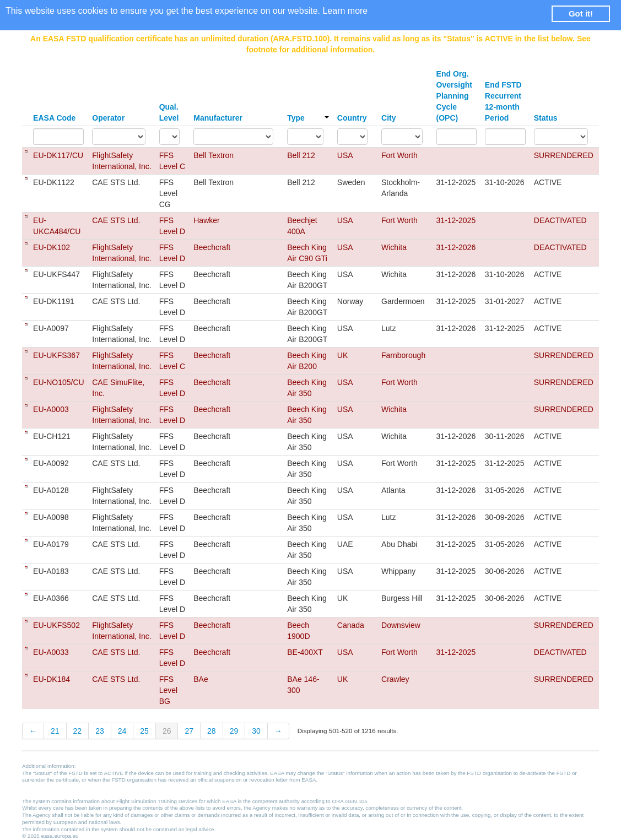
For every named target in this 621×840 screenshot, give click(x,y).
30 (256, 731)
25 (144, 731)
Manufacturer (218, 118)
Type (308, 118)
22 (78, 731)
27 (189, 731)
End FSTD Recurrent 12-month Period (503, 101)
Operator (108, 118)
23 (100, 731)
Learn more (345, 11)
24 (122, 731)
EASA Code (54, 118)
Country (352, 118)
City (388, 118)
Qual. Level (169, 112)
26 (167, 731)
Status (546, 118)
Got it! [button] (581, 13)
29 (234, 731)
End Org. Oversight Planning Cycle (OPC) (454, 96)
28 (212, 731)
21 (55, 731)
